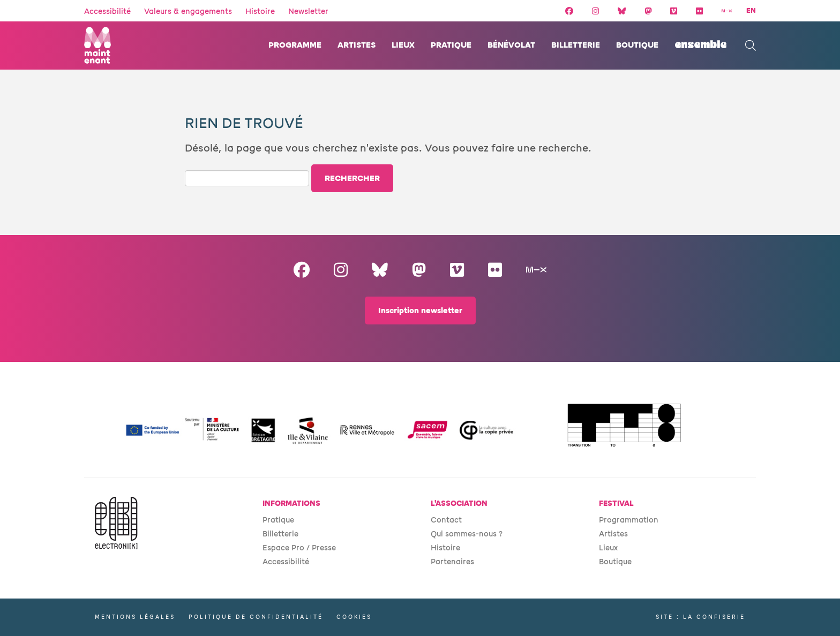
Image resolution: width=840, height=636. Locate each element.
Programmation (629, 520)
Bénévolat (511, 45)
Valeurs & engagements (188, 12)
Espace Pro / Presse (299, 548)
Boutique (637, 45)
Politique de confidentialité (256, 617)
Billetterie (576, 45)
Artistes (357, 45)
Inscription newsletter (420, 311)
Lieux (403, 45)
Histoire (260, 12)
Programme (295, 45)
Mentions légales (135, 617)
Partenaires (452, 562)
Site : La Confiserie (700, 617)
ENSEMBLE (700, 46)
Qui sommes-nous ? (467, 534)
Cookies (354, 617)
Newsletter (308, 12)
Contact (446, 520)
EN (751, 11)
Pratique (451, 45)
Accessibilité (107, 12)
